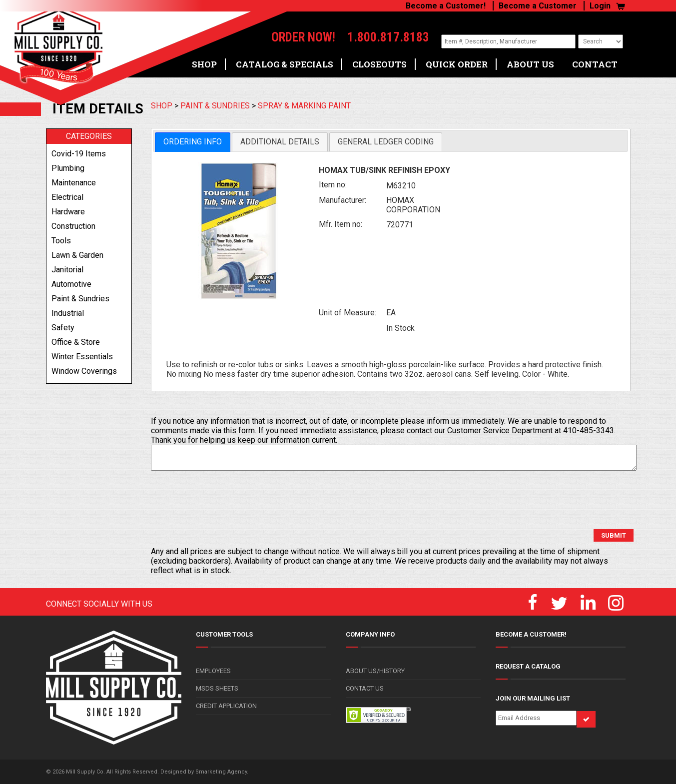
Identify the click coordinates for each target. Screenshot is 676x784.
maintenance (74, 183)
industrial (68, 313)
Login (600, 6)
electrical (67, 197)
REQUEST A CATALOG (528, 666)
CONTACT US (365, 688)
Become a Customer (538, 6)
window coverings (84, 371)
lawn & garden (77, 255)
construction (73, 226)
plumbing (68, 168)
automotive (71, 284)
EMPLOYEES (213, 671)
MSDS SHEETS (217, 688)
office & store (76, 342)
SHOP (204, 61)
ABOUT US (530, 61)
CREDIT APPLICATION (226, 706)
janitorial (67, 270)
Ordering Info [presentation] (193, 142)
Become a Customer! (446, 6)
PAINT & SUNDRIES (215, 106)
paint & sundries (80, 299)
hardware (68, 212)
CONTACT (595, 61)
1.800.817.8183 (376, 38)
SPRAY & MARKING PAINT (304, 106)
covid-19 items (79, 154)
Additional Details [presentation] (280, 142)
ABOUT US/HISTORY (375, 671)
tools (61, 241)
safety (63, 328)
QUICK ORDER (457, 61)
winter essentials (82, 357)
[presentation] (227, 500)
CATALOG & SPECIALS (285, 61)
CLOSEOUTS (379, 61)
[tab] (193, 142)
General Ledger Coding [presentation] (386, 142)
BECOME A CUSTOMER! (531, 634)
